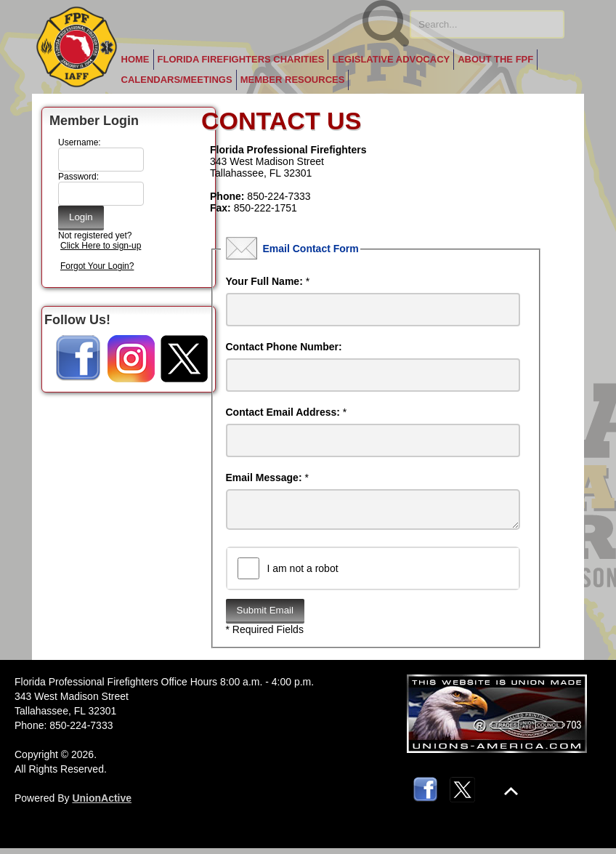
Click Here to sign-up (101, 246)
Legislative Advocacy (391, 59)
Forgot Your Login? (97, 266)
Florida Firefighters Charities (241, 59)
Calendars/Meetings (177, 80)
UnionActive (102, 804)
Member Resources (293, 80)
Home (135, 59)
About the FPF (495, 59)
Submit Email (266, 616)
